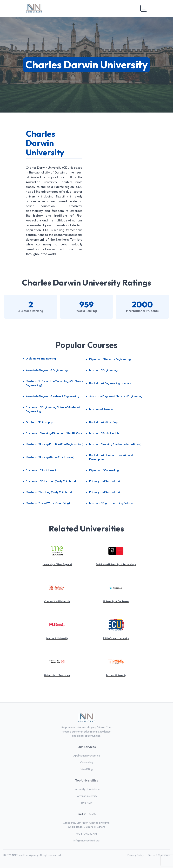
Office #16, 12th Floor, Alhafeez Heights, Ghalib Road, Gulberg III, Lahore (86, 825)
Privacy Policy (136, 855)
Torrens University (86, 796)
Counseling (87, 762)
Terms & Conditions (159, 855)
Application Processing (87, 755)
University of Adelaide (87, 789)
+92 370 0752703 (86, 834)
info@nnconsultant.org (86, 840)
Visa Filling (87, 769)
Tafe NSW (87, 803)
